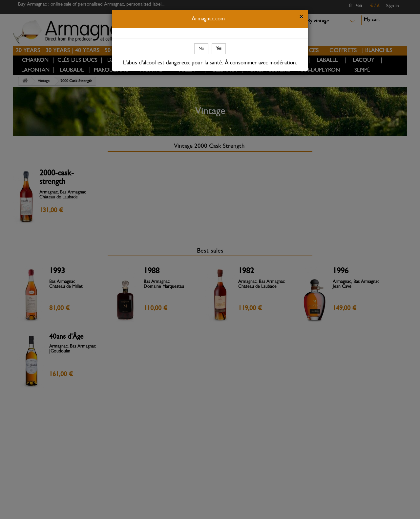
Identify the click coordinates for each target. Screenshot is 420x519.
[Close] (301, 18)
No (201, 48)
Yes (219, 48)
